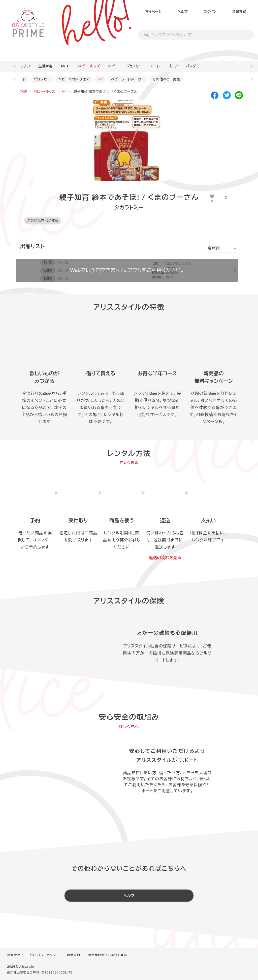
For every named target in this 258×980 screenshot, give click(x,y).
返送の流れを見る (165, 558)
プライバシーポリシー (44, 955)
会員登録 (239, 12)
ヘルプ (183, 12)
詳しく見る (129, 463)
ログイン (210, 12)
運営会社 (14, 955)
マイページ (154, 12)
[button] (223, 249)
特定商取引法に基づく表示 (108, 955)
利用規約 (74, 955)
